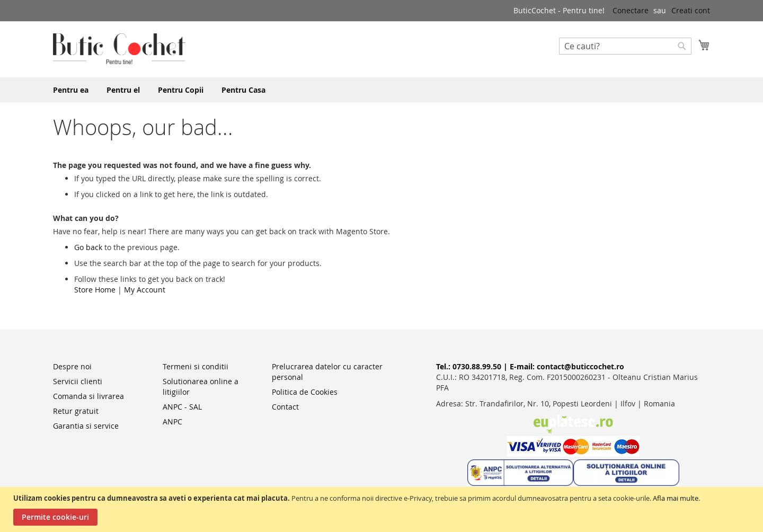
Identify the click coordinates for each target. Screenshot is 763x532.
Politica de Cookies (305, 392)
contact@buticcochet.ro (580, 366)
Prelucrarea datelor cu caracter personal (327, 372)
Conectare (631, 10)
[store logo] (119, 49)
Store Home (95, 290)
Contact (285, 407)
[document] (383, 509)
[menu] (381, 90)
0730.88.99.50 (477, 366)
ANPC (172, 422)
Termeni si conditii (196, 366)
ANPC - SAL (182, 407)
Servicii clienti (78, 381)
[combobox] (625, 46)
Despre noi (72, 366)
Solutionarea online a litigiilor (201, 387)
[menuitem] (71, 90)
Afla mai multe (676, 498)
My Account (145, 290)
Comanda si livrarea (88, 396)
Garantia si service (86, 426)
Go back (88, 247)
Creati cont (691, 10)
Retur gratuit (76, 411)
